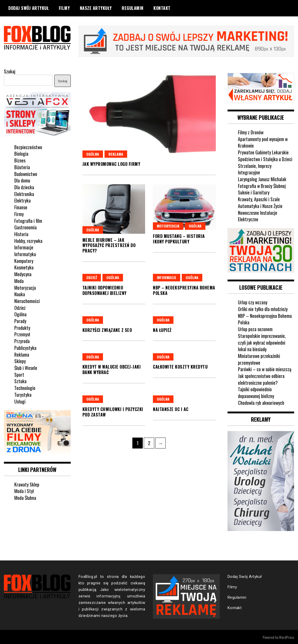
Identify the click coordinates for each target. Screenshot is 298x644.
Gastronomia (25, 227)
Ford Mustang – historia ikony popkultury (179, 239)
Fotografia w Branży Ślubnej (262, 185)
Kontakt (162, 8)
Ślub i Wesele (26, 368)
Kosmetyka (24, 267)
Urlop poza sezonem (255, 329)
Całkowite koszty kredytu (180, 367)
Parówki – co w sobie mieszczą (265, 369)
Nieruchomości (27, 301)
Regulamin (133, 8)
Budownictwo (26, 173)
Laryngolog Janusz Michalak (262, 179)
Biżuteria (22, 167)
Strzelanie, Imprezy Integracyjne (255, 169)
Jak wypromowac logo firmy (111, 164)
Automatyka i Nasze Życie (260, 205)
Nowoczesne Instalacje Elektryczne (258, 216)
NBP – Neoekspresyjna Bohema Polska (184, 290)
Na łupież (162, 330)
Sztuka (20, 381)
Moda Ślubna (25, 497)
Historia (21, 234)
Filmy (64, 8)
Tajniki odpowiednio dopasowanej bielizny (105, 290)
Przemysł (22, 334)
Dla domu (22, 180)
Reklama (116, 154)
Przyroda (22, 341)
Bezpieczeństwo (28, 147)
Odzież (92, 277)
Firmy (19, 213)
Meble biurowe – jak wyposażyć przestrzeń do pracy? (109, 245)
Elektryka (22, 200)
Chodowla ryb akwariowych (261, 402)
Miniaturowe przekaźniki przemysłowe (259, 359)
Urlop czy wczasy (253, 302)
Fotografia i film (28, 220)
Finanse (21, 207)
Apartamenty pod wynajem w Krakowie (263, 142)
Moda (19, 280)
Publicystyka (25, 348)
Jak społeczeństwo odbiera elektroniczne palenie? (261, 379)
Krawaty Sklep (27, 484)
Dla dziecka (24, 187)
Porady (20, 321)
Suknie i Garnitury (254, 192)
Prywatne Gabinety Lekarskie (264, 152)
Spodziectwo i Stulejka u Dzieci (265, 159)
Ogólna (93, 154)
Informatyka (25, 254)
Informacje (167, 277)
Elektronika (24, 193)
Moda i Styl (24, 490)
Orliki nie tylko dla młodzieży (263, 308)
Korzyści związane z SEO (107, 330)
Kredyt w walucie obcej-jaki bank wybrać (112, 370)
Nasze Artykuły (96, 8)
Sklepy (20, 361)
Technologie (25, 388)
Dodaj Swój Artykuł (28, 8)
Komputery (24, 260)
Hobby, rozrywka (28, 240)
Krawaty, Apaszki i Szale (259, 199)
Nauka (20, 294)
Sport (19, 374)
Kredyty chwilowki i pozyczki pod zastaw (113, 412)
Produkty (22, 327)
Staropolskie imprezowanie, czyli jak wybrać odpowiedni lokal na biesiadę (262, 342)
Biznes (20, 160)
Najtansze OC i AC (171, 409)
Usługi (20, 401)
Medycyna (23, 274)
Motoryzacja (168, 226)
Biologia (21, 153)
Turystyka (23, 394)
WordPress (287, 637)
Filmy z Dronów (251, 132)
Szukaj (10, 71)
